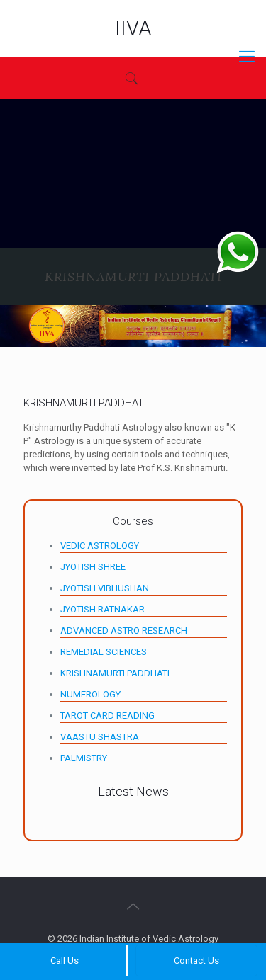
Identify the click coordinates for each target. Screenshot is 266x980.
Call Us (65, 961)
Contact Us (196, 961)
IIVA (133, 28)
